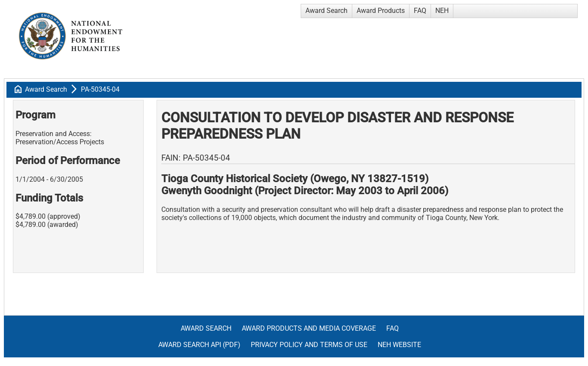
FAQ (420, 11)
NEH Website (399, 345)
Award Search (326, 11)
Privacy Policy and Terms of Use (309, 345)
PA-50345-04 (100, 89)
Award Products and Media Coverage (309, 328)
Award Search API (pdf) (199, 345)
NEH (442, 11)
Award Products (381, 11)
